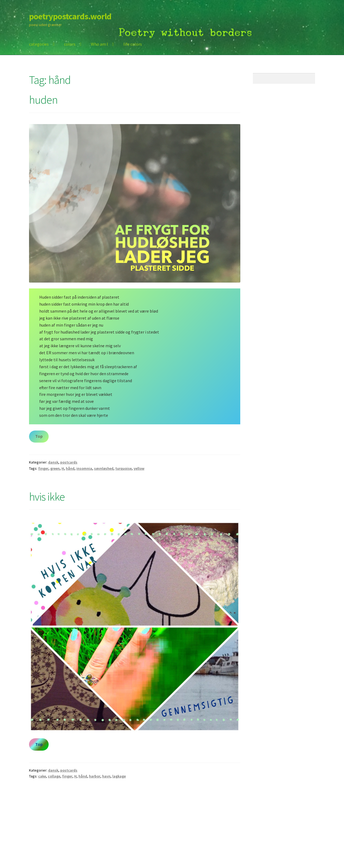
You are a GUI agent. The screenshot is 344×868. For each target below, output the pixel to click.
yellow (139, 468)
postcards (69, 462)
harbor (95, 776)
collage (54, 776)
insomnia (84, 468)
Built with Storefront (49, 837)
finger (43, 468)
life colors (133, 44)
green (55, 468)
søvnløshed (104, 468)
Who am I (99, 44)
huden (43, 100)
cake (42, 776)
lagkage (119, 776)
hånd (70, 468)
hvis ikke (47, 497)
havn (106, 776)
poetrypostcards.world (70, 16)
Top (39, 436)
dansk (53, 462)
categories (39, 44)
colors (70, 44)
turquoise (123, 468)
